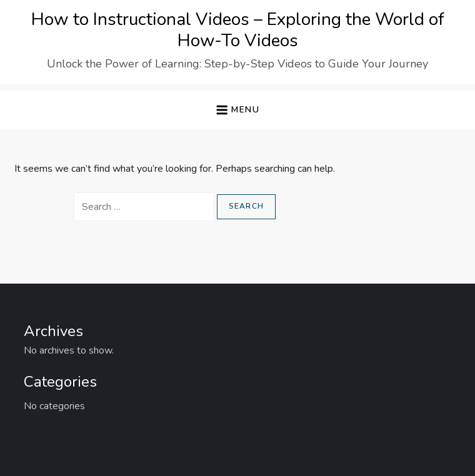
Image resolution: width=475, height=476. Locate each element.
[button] (237, 110)
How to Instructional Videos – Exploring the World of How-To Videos (238, 30)
